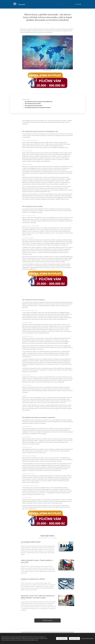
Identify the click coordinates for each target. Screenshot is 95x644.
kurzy (28, 121)
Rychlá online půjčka (70, 632)
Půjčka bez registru (40, 632)
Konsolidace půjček (62, 632)
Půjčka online (47, 632)
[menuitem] (54, 4)
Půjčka (23, 632)
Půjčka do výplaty (33, 632)
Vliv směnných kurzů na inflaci (33, 104)
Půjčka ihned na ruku (54, 632)
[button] (78, 4)
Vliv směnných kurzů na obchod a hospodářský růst (39, 101)
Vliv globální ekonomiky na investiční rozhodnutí (38, 108)
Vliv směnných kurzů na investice (34, 105)
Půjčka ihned (27, 632)
